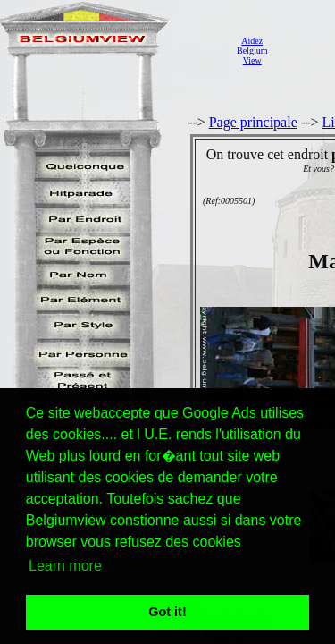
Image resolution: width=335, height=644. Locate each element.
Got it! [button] (167, 612)
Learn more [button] (65, 566)
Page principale (253, 122)
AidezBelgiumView (252, 51)
